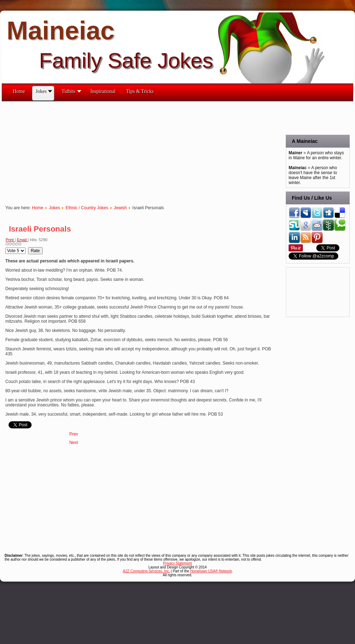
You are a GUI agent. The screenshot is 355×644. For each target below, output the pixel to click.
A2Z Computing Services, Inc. (146, 571)
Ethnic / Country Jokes (87, 208)
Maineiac (61, 30)
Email (23, 240)
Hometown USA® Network (211, 571)
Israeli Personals (40, 229)
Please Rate (6, 247)
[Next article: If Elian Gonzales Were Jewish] (74, 443)
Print (10, 240)
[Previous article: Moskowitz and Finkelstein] (74, 434)
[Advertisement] (88, 151)
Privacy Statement (177, 563)
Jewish (120, 208)
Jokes (54, 208)
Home (38, 208)
